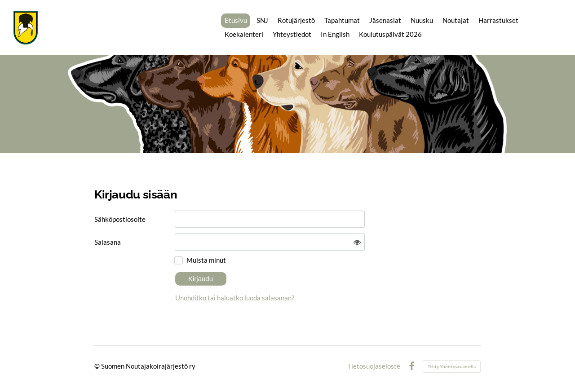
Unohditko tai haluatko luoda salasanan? (235, 298)
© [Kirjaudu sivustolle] (98, 366)
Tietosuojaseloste (374, 366)
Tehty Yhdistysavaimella (452, 366)
